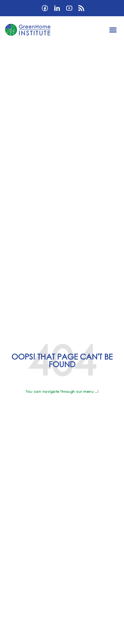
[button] (113, 30)
